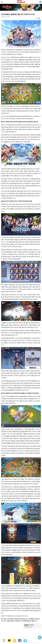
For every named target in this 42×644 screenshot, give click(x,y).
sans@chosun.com (12, 616)
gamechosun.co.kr (23, 616)
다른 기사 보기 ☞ (28, 627)
